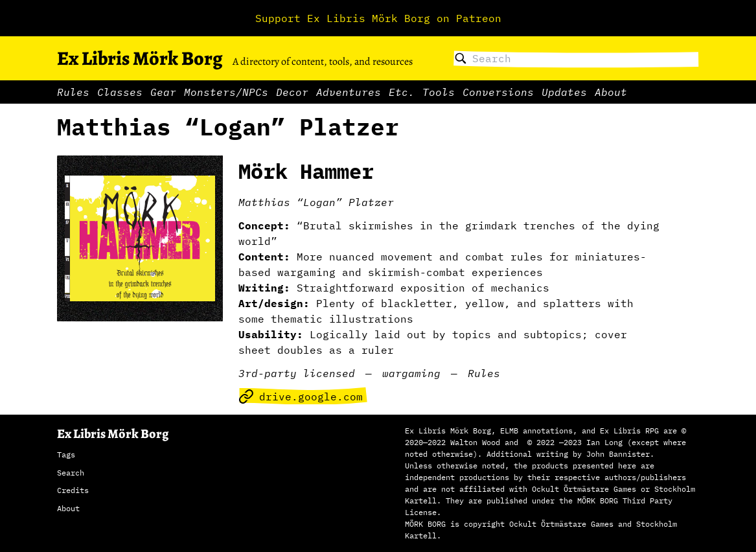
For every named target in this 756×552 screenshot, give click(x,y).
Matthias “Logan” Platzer (316, 202)
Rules (73, 92)
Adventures (349, 92)
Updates (564, 92)
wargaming (411, 373)
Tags (66, 454)
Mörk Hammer (306, 171)
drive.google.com (301, 397)
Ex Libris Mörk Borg (140, 58)
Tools (439, 92)
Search (71, 473)
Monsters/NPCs (226, 92)
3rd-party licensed (297, 373)
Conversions (498, 92)
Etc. (402, 92)
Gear (163, 92)
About (611, 92)
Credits (73, 490)
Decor (292, 92)
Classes (120, 92)
